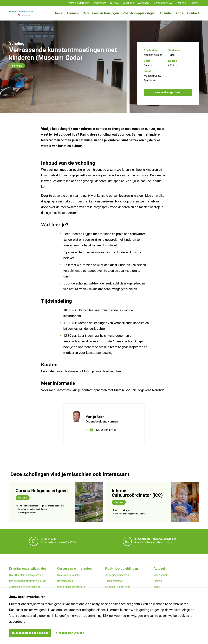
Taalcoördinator (114, 581)
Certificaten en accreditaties (25, 587)
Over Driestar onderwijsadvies (26, 575)
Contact (193, 13)
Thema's (73, 13)
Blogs (179, 13)
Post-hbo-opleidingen (139, 13)
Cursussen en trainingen (101, 13)
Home (58, 13)
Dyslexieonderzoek (78, 3)
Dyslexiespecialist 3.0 (70, 575)
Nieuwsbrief (99, 3)
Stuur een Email (106, 430)
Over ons (181, 3)
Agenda (165, 13)
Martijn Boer (95, 417)
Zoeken (194, 3)
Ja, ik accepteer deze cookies (30, 633)
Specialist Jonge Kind (117, 587)
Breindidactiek (65, 581)
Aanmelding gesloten (168, 93)
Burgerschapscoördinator (71, 587)
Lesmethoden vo (162, 3)
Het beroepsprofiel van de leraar (27, 581)
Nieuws (114, 3)
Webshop (143, 3)
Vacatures (128, 3)
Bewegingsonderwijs (117, 575)
